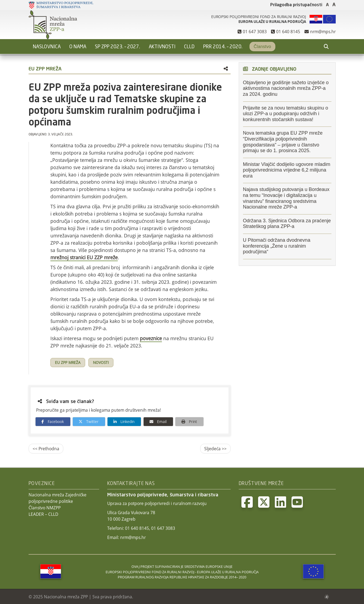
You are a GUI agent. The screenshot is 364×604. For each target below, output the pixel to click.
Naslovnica (47, 47)
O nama (78, 47)
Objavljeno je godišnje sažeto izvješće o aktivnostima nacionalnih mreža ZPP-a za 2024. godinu (286, 88)
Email (157, 422)
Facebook (51, 422)
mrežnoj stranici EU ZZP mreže (84, 257)
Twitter (87, 422)
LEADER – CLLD (43, 514)
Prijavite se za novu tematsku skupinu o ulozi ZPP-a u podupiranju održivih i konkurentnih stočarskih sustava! (286, 114)
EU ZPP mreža (68, 363)
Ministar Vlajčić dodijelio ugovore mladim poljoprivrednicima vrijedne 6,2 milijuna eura (287, 170)
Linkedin (123, 422)
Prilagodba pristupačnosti (296, 5)
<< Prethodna (46, 449)
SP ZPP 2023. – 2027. (117, 47)
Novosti (101, 363)
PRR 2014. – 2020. (223, 47)
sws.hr (326, 597)
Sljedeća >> (215, 449)
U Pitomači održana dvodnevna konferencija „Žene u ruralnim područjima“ (277, 246)
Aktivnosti (162, 47)
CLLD (189, 47)
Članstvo (263, 47)
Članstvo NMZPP (45, 508)
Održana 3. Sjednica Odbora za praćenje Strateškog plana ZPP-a (287, 224)
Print (188, 422)
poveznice (151, 338)
